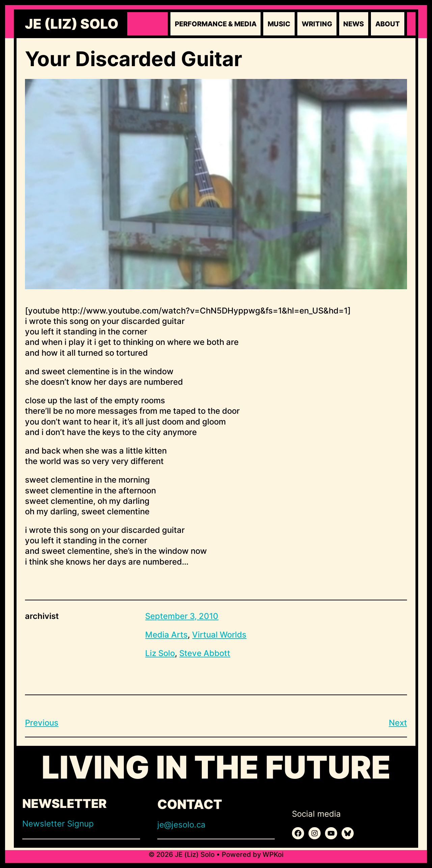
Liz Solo (160, 653)
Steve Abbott (205, 653)
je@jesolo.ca (181, 825)
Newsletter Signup (58, 824)
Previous (42, 723)
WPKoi (273, 855)
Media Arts (166, 635)
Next (398, 723)
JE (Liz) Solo (72, 24)
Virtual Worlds (219, 635)
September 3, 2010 (182, 616)
